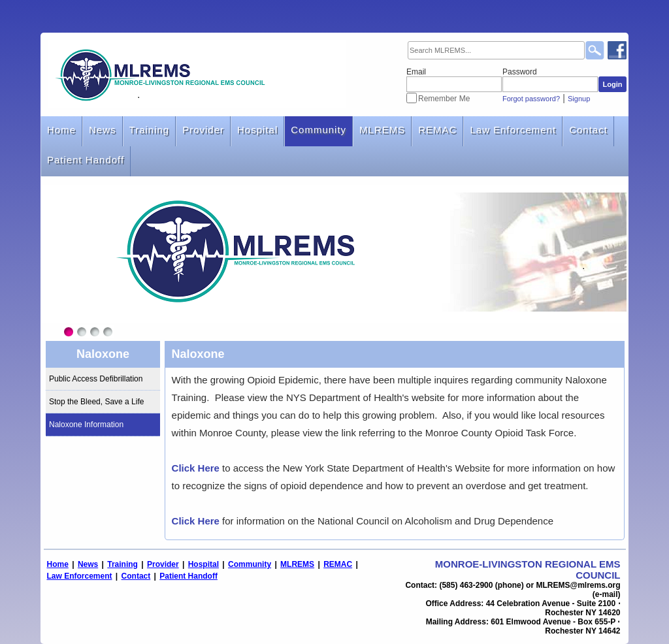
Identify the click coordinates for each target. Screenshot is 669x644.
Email (416, 72)
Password (520, 72)
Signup (579, 99)
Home (61, 130)
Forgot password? (531, 99)
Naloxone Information (86, 425)
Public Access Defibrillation (96, 379)
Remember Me (444, 99)
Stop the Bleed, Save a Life (96, 402)
